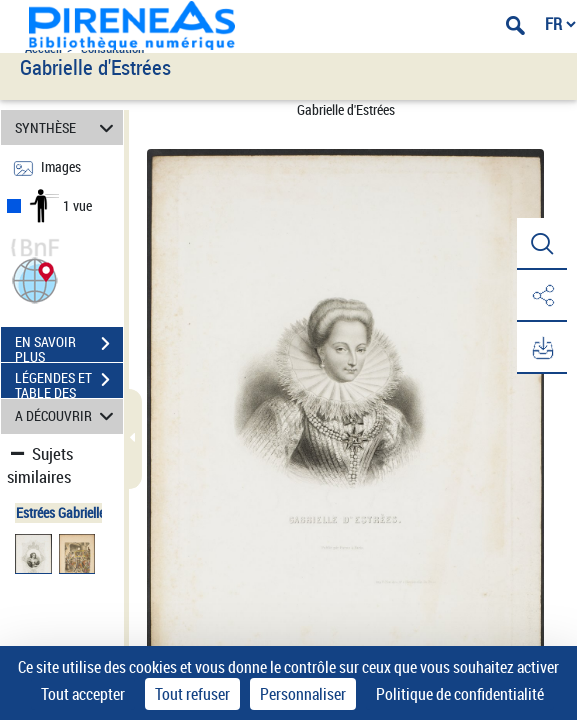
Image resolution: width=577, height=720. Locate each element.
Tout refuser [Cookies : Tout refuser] (192, 694)
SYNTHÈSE (67, 127)
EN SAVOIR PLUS (69, 346)
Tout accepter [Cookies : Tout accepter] (83, 694)
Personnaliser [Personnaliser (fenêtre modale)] (303, 694)
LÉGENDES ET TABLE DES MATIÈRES (69, 382)
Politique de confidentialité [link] (460, 694)
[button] (35, 278)
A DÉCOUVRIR (67, 416)
